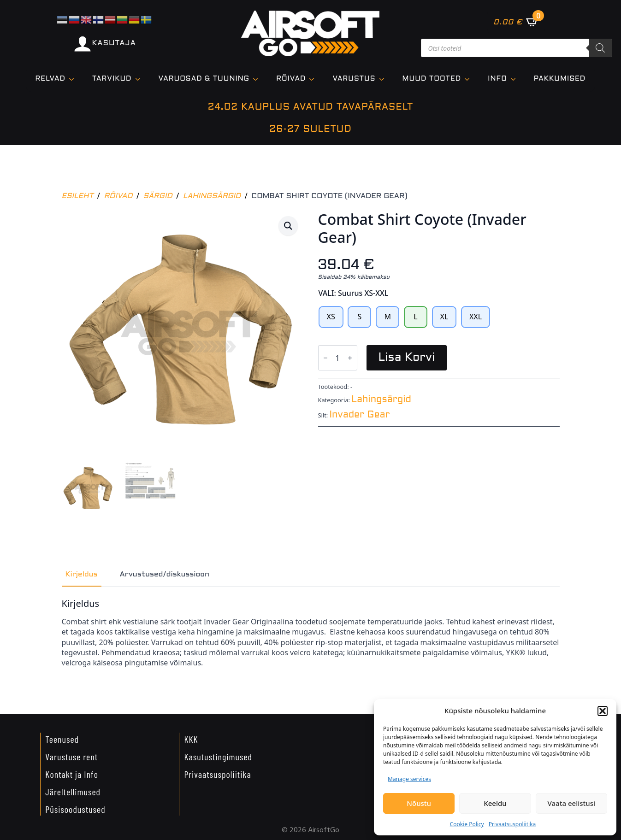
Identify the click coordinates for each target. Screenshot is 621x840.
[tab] (82, 575)
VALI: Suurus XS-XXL (354, 293)
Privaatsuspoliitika (512, 824)
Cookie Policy (467, 824)
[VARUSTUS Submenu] (384, 79)
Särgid (158, 196)
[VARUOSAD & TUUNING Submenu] (258, 79)
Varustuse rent (71, 757)
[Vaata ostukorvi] (516, 22)
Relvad (50, 79)
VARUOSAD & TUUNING (204, 79)
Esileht (78, 196)
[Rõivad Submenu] (314, 79)
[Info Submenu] (516, 79)
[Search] (600, 48)
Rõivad (291, 79)
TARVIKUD (112, 79)
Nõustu (419, 803)
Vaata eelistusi (571, 803)
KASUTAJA (114, 43)
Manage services (409, 779)
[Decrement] (325, 358)
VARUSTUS (354, 79)
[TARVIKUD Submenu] (141, 79)
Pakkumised (560, 79)
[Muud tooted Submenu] (470, 79)
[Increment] (350, 358)
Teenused (62, 739)
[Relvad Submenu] (74, 79)
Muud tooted (432, 79)
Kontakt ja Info (72, 774)
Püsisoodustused (75, 809)
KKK (191, 739)
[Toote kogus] (338, 358)
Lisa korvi (406, 358)
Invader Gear (360, 415)
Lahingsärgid (212, 196)
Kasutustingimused (218, 757)
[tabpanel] (311, 633)
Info (497, 79)
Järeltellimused (73, 792)
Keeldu (495, 803)
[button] (603, 711)
